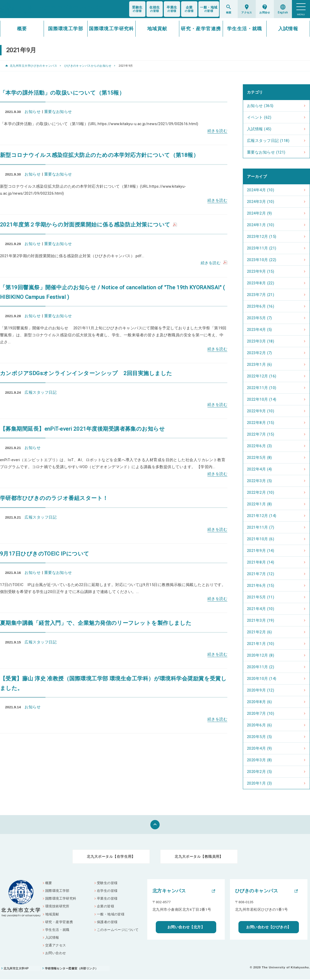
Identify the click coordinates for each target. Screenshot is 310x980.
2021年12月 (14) (262, 516)
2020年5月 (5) (259, 737)
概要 (22, 29)
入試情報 (288, 29)
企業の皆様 (106, 906)
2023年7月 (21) (261, 295)
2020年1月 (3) (259, 783)
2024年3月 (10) (261, 202)
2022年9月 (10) (261, 411)
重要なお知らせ (58, 112)
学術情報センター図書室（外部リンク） (73, 969)
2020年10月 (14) (262, 679)
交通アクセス (56, 945)
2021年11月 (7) (261, 527)
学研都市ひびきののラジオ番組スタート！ (54, 498)
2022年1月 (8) (259, 504)
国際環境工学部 (66, 29)
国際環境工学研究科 (111, 29)
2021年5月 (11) (261, 597)
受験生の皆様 (107, 883)
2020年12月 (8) (261, 655)
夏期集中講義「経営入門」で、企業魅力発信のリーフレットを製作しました (96, 623)
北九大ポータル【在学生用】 (111, 856)
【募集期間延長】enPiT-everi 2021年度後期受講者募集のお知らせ (82, 429)
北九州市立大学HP (16, 969)
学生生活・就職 (245, 29)
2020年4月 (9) (259, 748)
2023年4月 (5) (259, 330)
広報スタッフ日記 (41, 392)
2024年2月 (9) (259, 213)
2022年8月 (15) (261, 423)
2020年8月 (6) (259, 702)
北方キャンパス (169, 891)
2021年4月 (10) (261, 609)
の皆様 (137, 9)
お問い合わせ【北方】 (186, 927)
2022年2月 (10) (261, 492)
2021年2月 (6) (259, 632)
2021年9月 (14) (261, 551)
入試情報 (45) (259, 129)
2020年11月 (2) (261, 667)
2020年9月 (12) (261, 690)
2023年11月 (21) (262, 248)
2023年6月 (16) (261, 306)
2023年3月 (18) (261, 341)
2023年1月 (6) (259, 364)
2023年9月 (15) (261, 271)
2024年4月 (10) (261, 190)
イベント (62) (259, 117)
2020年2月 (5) (259, 772)
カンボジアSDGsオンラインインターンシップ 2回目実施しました (86, 373)
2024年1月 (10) (261, 225)
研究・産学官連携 (201, 29)
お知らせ (33, 112)
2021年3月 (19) (261, 620)
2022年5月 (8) (259, 458)
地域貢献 (157, 29)
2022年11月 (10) (262, 388)
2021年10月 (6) (261, 539)
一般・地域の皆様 (111, 914)
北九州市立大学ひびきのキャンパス (33, 66)
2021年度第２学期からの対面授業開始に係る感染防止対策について (85, 225)
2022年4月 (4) (259, 469)
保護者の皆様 (107, 922)
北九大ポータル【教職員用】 (199, 856)
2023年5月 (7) (259, 318)
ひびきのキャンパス (257, 891)
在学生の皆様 (107, 891)
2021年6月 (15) (261, 586)
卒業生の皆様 (107, 899)
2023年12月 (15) (262, 237)
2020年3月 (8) (259, 760)
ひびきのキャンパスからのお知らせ (88, 66)
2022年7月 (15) (261, 434)
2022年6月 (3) (259, 446)
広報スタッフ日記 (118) (268, 141)
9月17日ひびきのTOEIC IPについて (45, 554)
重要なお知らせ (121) (266, 152)
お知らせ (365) (260, 106)
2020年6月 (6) (259, 725)
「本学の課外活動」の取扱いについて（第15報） (62, 93)
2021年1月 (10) (261, 644)
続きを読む (217, 131)
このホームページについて (118, 930)
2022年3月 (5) (259, 481)
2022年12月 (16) (262, 376)
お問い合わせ (56, 953)
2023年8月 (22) (261, 283)
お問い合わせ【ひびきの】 (269, 927)
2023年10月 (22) (262, 260)
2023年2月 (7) (259, 353)
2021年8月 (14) (261, 562)
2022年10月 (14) (262, 399)
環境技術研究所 (57, 906)
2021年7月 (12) (261, 574)
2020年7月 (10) (261, 713)
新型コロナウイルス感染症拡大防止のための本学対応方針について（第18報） (99, 155)
